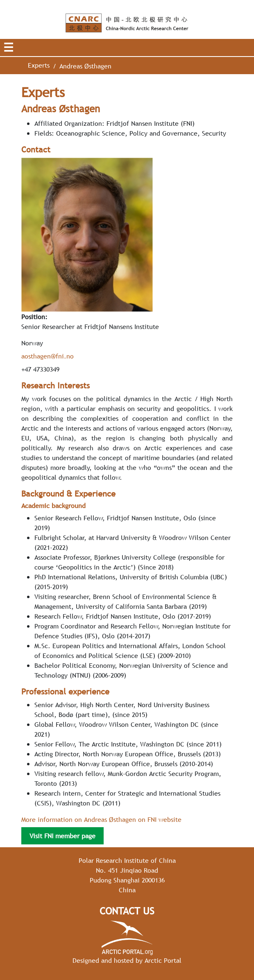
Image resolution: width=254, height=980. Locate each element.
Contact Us (127, 911)
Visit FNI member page (62, 836)
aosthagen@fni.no (48, 356)
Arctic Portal (163, 960)
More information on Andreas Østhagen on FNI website (101, 819)
